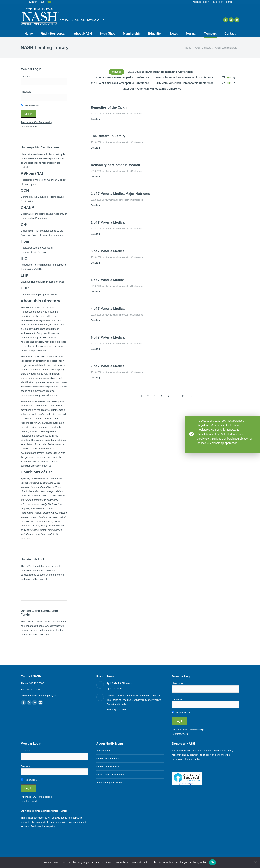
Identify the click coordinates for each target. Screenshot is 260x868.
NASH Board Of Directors (110, 775)
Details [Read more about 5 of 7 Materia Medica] (94, 292)
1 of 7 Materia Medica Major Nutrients (120, 194)
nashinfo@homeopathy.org (43, 696)
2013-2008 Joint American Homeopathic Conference (117, 114)
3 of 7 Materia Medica (108, 251)
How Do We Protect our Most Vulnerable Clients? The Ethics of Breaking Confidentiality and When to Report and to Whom (134, 700)
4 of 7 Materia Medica (108, 309)
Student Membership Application (238, 439)
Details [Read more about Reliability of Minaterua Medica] (94, 177)
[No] (255, 862)
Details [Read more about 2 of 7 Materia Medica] (94, 234)
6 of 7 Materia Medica (108, 337)
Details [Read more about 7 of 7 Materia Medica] (94, 378)
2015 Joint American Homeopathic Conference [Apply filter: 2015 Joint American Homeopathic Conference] (185, 77)
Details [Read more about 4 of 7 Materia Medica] (94, 320)
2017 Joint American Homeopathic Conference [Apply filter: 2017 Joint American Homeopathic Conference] (185, 83)
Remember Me (30, 105)
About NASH (103, 751)
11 (183, 396)
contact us (46, 466)
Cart (46, 2)
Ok (212, 862)
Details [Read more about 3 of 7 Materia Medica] (94, 263)
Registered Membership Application (225, 425)
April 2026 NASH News (119, 683)
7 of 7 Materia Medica (108, 366)
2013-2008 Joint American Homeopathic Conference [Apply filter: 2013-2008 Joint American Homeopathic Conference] (161, 72)
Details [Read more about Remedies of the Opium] (94, 119)
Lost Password (29, 127)
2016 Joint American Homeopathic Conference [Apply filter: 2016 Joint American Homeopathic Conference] (120, 83)
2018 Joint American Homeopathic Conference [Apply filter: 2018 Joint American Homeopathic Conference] (152, 89)
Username (26, 76)
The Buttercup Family (108, 136)
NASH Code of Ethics (108, 767)
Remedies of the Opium (110, 107)
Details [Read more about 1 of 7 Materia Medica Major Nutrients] (94, 205)
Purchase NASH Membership (37, 122)
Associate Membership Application (225, 443)
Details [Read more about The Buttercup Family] (94, 148)
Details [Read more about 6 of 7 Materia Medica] (94, 349)
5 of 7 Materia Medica (108, 280)
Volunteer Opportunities (109, 783)
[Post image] (100, 685)
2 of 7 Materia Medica (108, 222)
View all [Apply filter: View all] (117, 72)
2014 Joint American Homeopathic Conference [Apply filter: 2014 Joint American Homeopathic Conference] (120, 77)
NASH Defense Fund (108, 759)
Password (26, 92)
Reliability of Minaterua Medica (115, 165)
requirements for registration (36, 320)
